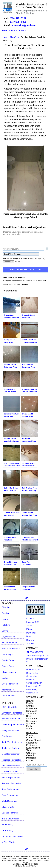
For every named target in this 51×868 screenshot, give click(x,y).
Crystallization (8, 637)
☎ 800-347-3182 (35, 652)
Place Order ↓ (19, 30)
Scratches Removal (11, 649)
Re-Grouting (8, 825)
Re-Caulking (8, 830)
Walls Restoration (10, 801)
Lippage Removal (10, 813)
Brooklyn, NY (32, 673)
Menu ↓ (6, 30)
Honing (5, 619)
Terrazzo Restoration (12, 783)
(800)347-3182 (18, 18)
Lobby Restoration (10, 772)
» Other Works (9, 842)
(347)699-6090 (18, 22)
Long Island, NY (33, 686)
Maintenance (8, 690)
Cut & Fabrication (10, 684)
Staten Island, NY (34, 683)
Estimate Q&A (33, 622)
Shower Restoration (11, 719)
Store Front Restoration (13, 836)
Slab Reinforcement (11, 754)
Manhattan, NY (33, 670)
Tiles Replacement (10, 789)
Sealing (5, 678)
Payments (31, 633)
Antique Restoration (11, 766)
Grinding (6, 613)
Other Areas (32, 693)
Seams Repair (8, 666)
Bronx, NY (31, 679)
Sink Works (7, 736)
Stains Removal (9, 672)
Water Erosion (8, 696)
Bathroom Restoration (12, 713)
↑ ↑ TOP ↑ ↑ (26, 598)
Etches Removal (10, 643)
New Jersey (32, 689)
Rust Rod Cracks (10, 707)
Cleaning (6, 607)
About (29, 626)
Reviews (30, 640)
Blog (28, 636)
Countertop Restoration (13, 725)
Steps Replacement (11, 778)
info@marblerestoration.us (37, 660)
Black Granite (8, 807)
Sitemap (30, 644)
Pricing (29, 629)
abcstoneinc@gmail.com (24, 25)
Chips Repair (8, 654)
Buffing (5, 631)
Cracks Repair (8, 660)
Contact (30, 618)
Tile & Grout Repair (11, 819)
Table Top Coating (10, 748)
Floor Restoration (10, 795)
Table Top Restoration (12, 742)
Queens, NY (32, 676)
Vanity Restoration (10, 731)
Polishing (6, 625)
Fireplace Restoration (12, 760)
